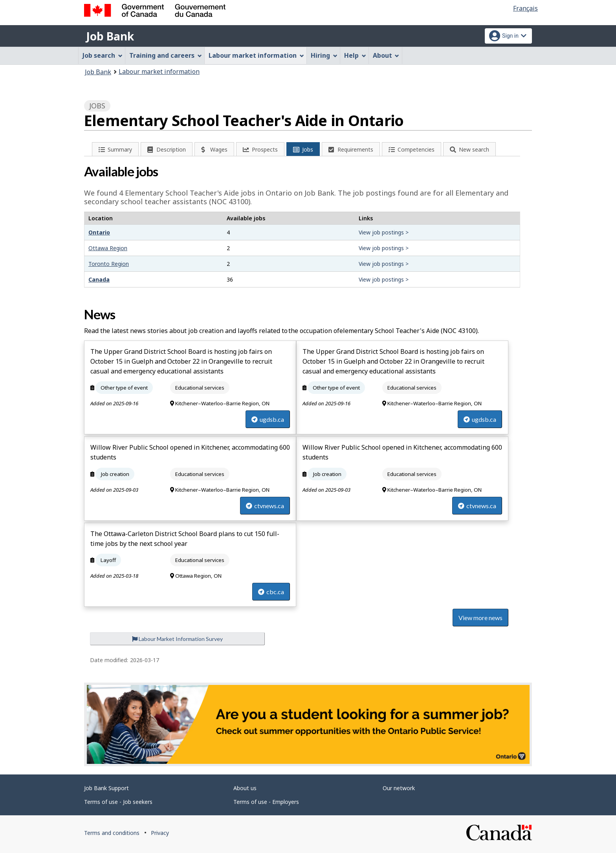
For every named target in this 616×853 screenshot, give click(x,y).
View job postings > (384, 232)
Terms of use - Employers (266, 802)
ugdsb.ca (268, 419)
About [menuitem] (386, 55)
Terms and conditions (112, 833)
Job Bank (110, 36)
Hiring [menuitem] (324, 55)
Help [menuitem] (355, 55)
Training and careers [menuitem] (166, 55)
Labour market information (159, 71)
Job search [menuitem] (103, 55)
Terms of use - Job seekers (118, 802)
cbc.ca (271, 592)
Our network (399, 788)
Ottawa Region (108, 248)
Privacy (160, 833)
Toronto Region (109, 264)
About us (245, 788)
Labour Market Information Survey (177, 639)
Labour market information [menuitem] (256, 55)
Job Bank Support (106, 788)
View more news (480, 618)
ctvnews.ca (265, 506)
